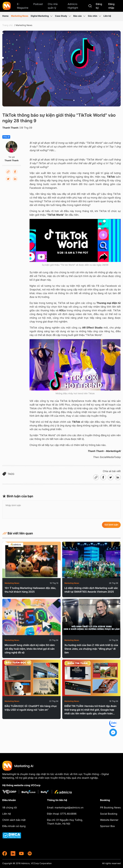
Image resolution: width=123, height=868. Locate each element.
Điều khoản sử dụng (14, 826)
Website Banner (109, 820)
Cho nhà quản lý (53, 6)
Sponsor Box (107, 826)
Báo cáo (79, 16)
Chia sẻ (6, 137)
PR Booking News (110, 808)
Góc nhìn (94, 16)
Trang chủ (7, 25)
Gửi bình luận (111, 525)
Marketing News (20, 16)
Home (5, 16)
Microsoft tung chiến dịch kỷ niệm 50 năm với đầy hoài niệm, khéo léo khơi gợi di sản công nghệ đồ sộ (30, 649)
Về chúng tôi (10, 808)
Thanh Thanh (10, 128)
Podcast (38, 4)
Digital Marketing (42, 16)
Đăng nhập (111, 6)
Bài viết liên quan (18, 533)
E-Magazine (23, 6)
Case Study (63, 16)
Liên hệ (107, 16)
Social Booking (109, 814)
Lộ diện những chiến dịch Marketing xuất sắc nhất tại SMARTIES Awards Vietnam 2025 (91, 590)
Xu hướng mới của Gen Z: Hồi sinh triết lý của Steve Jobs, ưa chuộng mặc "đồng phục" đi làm (91, 649)
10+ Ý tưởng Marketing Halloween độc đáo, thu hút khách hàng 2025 (30, 590)
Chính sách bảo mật (14, 820)
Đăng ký (99, 6)
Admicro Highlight (73, 6)
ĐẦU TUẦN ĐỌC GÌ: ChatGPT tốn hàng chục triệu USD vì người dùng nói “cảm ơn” (31, 708)
